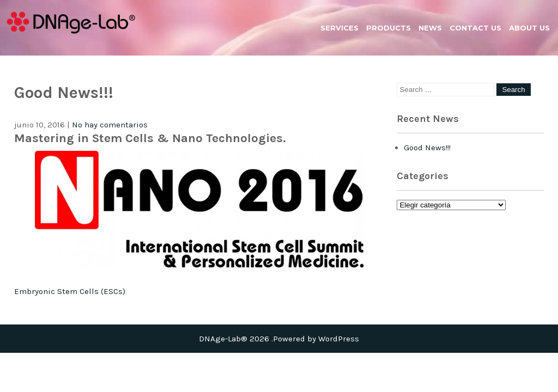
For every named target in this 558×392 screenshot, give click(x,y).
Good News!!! (427, 148)
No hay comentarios (110, 125)
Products (389, 28)
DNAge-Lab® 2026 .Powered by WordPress (279, 339)
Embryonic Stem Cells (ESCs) (70, 291)
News (430, 28)
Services (339, 28)
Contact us (475, 28)
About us (529, 28)
